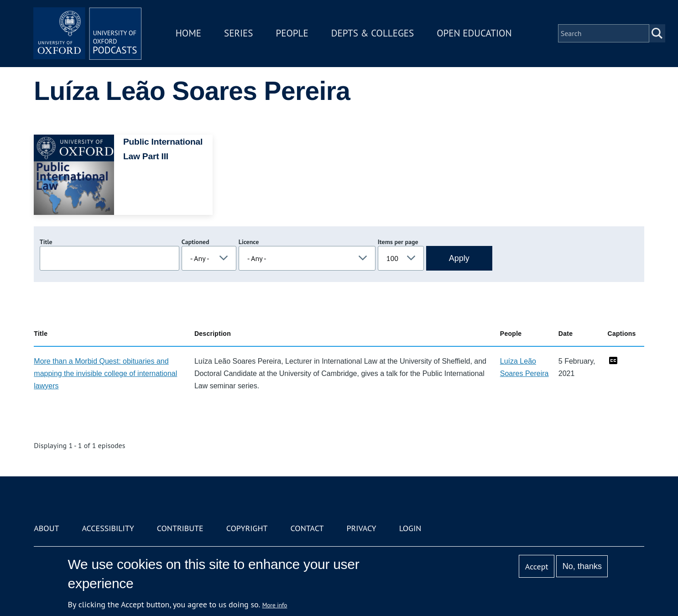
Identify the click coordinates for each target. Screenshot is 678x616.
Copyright (247, 528)
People (293, 34)
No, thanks (582, 566)
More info (275, 605)
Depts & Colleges (374, 34)
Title (46, 242)
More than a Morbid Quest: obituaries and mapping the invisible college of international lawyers (105, 373)
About (46, 528)
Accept (537, 566)
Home (189, 34)
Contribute (180, 528)
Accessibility (108, 528)
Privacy (361, 528)
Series (239, 34)
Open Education (475, 34)
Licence (249, 242)
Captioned (196, 242)
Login (410, 528)
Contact (307, 528)
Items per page (398, 242)
